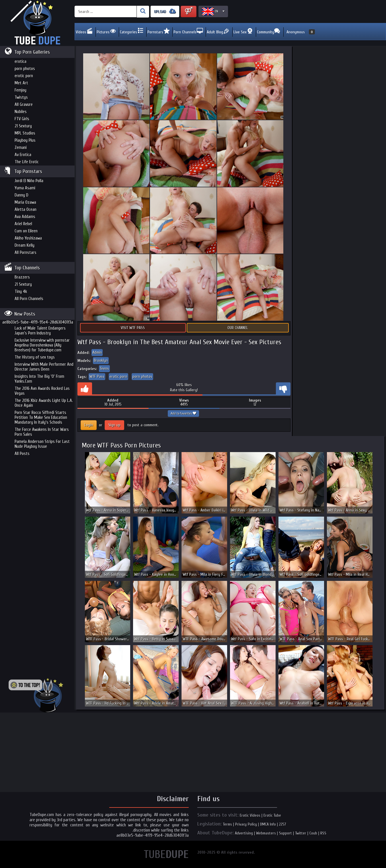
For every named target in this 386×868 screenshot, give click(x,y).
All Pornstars (26, 253)
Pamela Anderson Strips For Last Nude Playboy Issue (42, 444)
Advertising (244, 833)
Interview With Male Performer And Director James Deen (44, 367)
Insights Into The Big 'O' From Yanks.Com (39, 379)
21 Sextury (23, 126)
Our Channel (238, 328)
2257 (283, 824)
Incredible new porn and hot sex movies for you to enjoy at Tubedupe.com (37, 23)
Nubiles (21, 112)
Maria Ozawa (25, 202)
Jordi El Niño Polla (29, 181)
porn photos (25, 69)
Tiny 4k (21, 292)
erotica (21, 62)
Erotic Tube (272, 815)
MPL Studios (25, 133)
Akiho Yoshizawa (28, 238)
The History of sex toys (35, 357)
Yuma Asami (25, 188)
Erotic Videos (250, 815)
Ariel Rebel (23, 224)
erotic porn (24, 76)
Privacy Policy (246, 824)
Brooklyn (101, 360)
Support (285, 833)
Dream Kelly (25, 245)
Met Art (21, 83)
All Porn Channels (29, 299)
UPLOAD (165, 11)
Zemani (21, 148)
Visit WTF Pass (133, 328)
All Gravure (24, 105)
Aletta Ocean (26, 210)
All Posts (22, 454)
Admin (97, 352)
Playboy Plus (25, 140)
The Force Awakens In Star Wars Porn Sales (42, 432)
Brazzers (22, 277)
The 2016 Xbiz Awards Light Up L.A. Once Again (44, 403)
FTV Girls (22, 119)
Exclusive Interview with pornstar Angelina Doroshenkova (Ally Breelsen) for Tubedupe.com (42, 345)
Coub (313, 833)
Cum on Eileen (26, 231)
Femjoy (21, 90)
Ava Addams (25, 217)
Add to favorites (183, 413)
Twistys (21, 97)
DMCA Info (268, 824)
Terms (227, 824)
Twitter (301, 833)
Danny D (22, 195)
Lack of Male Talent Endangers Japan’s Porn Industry (40, 331)
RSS (323, 833)
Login (89, 425)
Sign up (114, 425)
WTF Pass (97, 376)
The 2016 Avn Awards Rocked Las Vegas (42, 391)
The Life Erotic (27, 162)
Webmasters (266, 833)
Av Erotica (23, 155)
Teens (104, 368)
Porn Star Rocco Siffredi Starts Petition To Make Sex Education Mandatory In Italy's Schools (41, 418)
